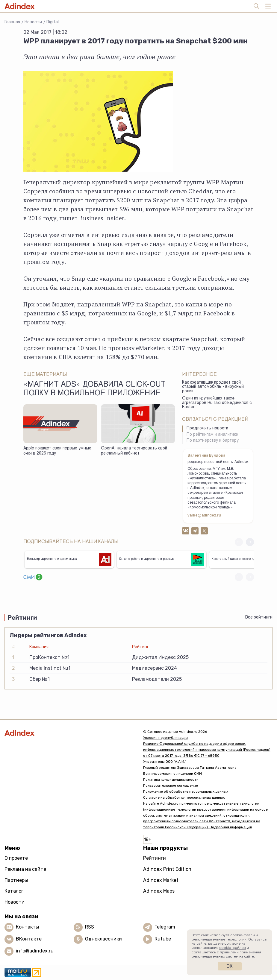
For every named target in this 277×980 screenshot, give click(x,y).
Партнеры (16, 880)
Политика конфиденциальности (171, 780)
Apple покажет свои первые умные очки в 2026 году (57, 451)
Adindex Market (161, 880)
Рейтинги (155, 858)
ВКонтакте (29, 939)
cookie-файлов (233, 948)
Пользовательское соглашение (171, 785)
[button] (250, 542)
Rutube (163, 939)
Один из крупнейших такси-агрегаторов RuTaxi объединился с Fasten (217, 403)
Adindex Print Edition (167, 869)
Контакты (27, 927)
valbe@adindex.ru (204, 516)
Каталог (14, 891)
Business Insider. (102, 218)
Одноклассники (103, 939)
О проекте (16, 858)
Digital (53, 22)
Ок (230, 966)
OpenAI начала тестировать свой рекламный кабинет (134, 451)
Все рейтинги (259, 617)
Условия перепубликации (165, 738)
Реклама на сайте (25, 869)
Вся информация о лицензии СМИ (172, 774)
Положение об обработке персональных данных (186, 791)
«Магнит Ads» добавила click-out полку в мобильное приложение (94, 389)
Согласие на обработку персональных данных (184, 797)
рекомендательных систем (215, 956)
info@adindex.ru (35, 951)
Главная (12, 22)
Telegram (165, 927)
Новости (33, 22)
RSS (90, 927)
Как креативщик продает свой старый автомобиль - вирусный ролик (213, 387)
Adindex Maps (159, 891)
